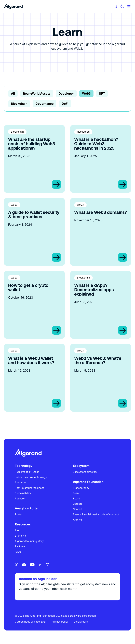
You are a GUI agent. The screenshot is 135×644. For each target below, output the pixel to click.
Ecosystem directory (85, 472)
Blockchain (19, 104)
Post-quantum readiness (30, 488)
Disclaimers (81, 622)
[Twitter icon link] (16, 565)
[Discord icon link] (24, 565)
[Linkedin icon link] (40, 565)
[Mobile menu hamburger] (129, 6)
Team (76, 493)
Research (21, 498)
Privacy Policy (60, 622)
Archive (77, 520)
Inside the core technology (31, 477)
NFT (102, 93)
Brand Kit (20, 536)
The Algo (20, 482)
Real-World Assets (37, 93)
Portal (18, 514)
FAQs (18, 552)
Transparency (81, 488)
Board (76, 498)
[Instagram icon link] (48, 565)
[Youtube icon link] (32, 565)
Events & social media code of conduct (96, 514)
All (13, 93)
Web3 (86, 93)
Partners (20, 546)
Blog (18, 530)
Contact (78, 509)
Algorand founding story (29, 541)
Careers (78, 504)
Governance (45, 104)
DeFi (65, 104)
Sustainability (23, 493)
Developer (66, 93)
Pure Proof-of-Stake (27, 472)
